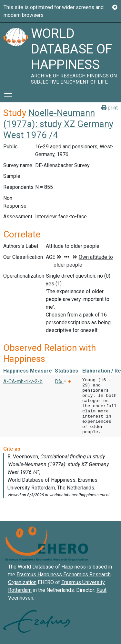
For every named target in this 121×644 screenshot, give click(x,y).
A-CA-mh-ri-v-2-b (23, 381)
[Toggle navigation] (8, 94)
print (110, 108)
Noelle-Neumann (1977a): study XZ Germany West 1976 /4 (58, 124)
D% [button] (59, 381)
